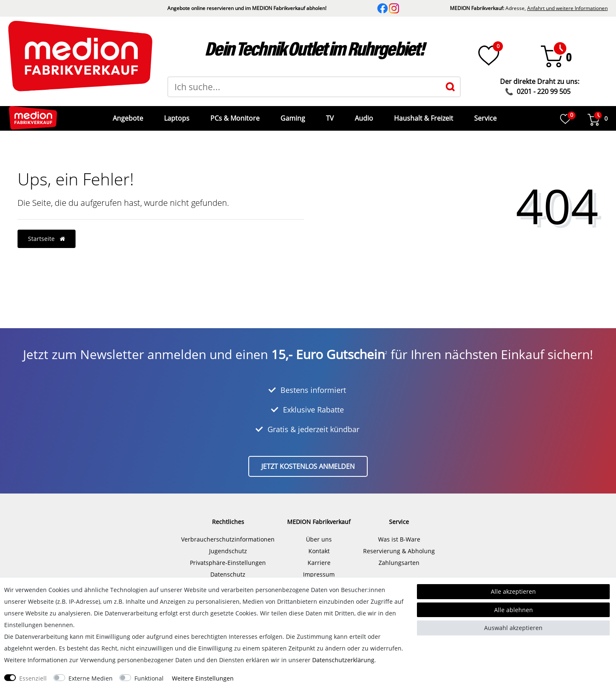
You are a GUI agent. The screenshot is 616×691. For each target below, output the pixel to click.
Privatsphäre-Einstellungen (228, 556)
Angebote (127, 115)
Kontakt (319, 545)
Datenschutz (228, 568)
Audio (363, 115)
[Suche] (450, 87)
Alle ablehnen (514, 610)
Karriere (319, 556)
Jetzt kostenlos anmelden (308, 460)
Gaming (292, 115)
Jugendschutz (228, 545)
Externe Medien (91, 678)
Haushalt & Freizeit (423, 115)
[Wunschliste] (489, 56)
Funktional (149, 678)
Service (485, 115)
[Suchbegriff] (304, 87)
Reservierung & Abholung (399, 545)
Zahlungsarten (399, 556)
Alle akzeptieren (513, 591)
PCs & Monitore (234, 115)
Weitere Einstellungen (203, 678)
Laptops (176, 115)
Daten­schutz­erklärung (343, 660)
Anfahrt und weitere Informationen (567, 8)
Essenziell (33, 678)
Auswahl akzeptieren (513, 628)
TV (329, 115)
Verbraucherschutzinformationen (228, 533)
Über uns (319, 533)
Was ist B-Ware (399, 533)
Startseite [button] (47, 232)
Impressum (319, 568)
